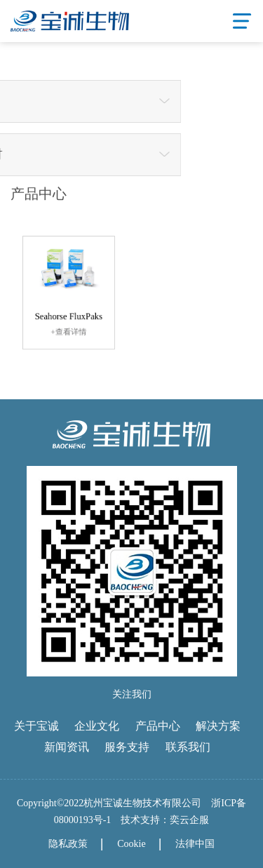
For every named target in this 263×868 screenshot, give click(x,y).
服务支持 (127, 747)
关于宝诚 (36, 726)
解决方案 (218, 726)
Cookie (131, 844)
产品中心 (158, 726)
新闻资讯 (67, 747)
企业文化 (97, 726)
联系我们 (188, 747)
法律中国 (195, 844)
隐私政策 (68, 844)
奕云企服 (189, 820)
